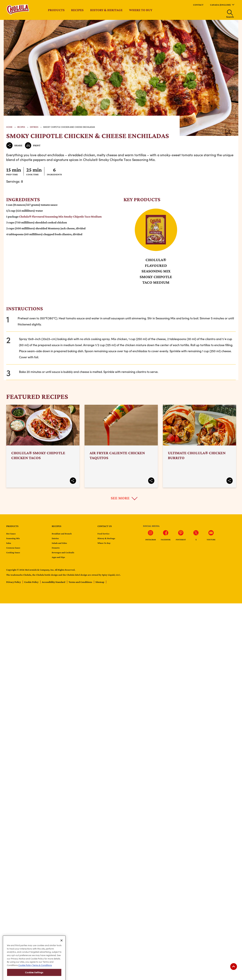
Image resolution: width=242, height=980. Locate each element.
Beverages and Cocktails (63, 552)
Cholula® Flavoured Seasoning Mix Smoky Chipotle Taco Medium (60, 217)
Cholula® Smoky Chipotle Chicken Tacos (43, 446)
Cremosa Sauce (13, 548)
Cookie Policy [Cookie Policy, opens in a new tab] (25, 975)
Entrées (55, 538)
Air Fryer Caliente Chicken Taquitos (121, 446)
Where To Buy (104, 543)
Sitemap (100, 582)
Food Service (103, 534)
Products (56, 10)
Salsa (9, 543)
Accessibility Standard (54, 582)
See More (120, 498)
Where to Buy (141, 10)
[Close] (62, 950)
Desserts (56, 548)
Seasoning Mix (13, 538)
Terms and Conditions (81, 582)
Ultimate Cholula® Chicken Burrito (199, 446)
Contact (198, 5)
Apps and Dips (58, 557)
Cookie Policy (32, 582)
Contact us (105, 526)
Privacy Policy (14, 582)
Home (9, 127)
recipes (21, 127)
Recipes (77, 10)
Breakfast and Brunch (62, 534)
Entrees (34, 127)
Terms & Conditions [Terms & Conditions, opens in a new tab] (42, 975)
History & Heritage (106, 10)
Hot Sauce (11, 534)
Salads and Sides (59, 543)
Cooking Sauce (13, 552)
